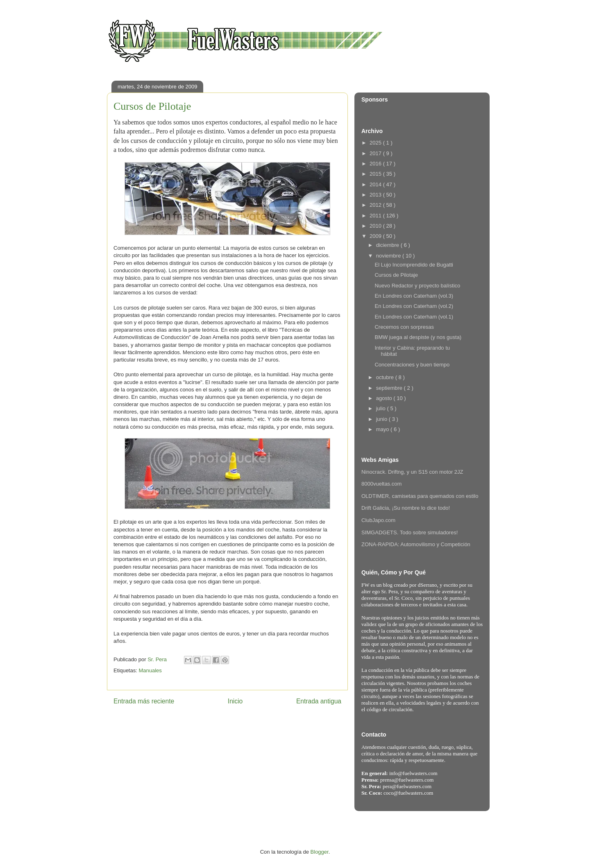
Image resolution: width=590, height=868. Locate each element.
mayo (383, 429)
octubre (386, 377)
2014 (376, 184)
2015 (376, 174)
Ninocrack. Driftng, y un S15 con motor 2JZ (412, 472)
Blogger (320, 852)
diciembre (388, 245)
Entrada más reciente (144, 701)
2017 (376, 153)
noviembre (389, 256)
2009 (376, 236)
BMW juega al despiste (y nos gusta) (418, 337)
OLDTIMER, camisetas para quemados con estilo (420, 496)
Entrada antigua (319, 701)
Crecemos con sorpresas (404, 327)
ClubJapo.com (378, 520)
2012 (376, 205)
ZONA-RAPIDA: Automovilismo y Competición (416, 544)
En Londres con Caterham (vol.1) (414, 317)
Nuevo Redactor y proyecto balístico (417, 286)
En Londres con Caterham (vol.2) (414, 306)
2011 (376, 216)
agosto (385, 398)
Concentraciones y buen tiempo (412, 365)
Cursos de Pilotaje (396, 275)
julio (382, 408)
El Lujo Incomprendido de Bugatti (414, 265)
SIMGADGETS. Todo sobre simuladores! (410, 532)
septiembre (390, 388)
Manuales (150, 670)
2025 (376, 143)
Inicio (235, 701)
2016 (376, 164)
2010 (376, 226)
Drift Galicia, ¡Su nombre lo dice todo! (406, 508)
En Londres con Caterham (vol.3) (414, 296)
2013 (376, 195)
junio (382, 419)
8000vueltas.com (381, 484)
